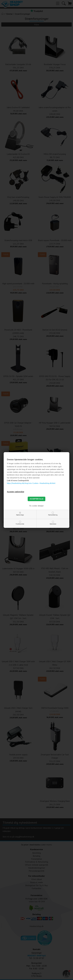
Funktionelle (20, 524)
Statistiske (53, 524)
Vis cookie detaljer (36, 506)
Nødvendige (20, 515)
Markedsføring (53, 515)
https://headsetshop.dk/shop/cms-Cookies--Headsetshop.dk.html (31, 483)
